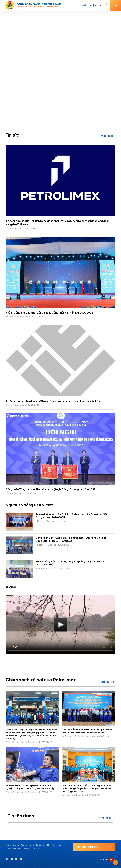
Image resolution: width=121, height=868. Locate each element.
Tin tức (20, 845)
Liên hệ (36, 849)
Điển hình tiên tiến (45, 521)
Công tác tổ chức (14, 228)
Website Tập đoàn (92, 5)
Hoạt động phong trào (35, 845)
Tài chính (26, 849)
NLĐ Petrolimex (55, 845)
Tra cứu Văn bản (13, 849)
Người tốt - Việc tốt (46, 545)
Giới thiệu (10, 845)
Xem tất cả (108, 136)
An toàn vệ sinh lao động (18, 317)
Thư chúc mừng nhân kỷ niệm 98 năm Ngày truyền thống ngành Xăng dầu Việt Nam (54, 401)
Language (103, 860)
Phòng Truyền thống (16, 405)
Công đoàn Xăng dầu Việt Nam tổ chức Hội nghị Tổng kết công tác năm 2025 (51, 489)
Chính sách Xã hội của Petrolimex (22, 742)
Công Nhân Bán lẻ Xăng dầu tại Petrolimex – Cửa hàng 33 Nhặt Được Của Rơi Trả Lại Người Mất (71, 539)
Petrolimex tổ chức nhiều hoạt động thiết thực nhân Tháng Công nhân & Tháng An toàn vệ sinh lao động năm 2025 (87, 789)
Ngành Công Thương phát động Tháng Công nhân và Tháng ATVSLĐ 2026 (49, 313)
